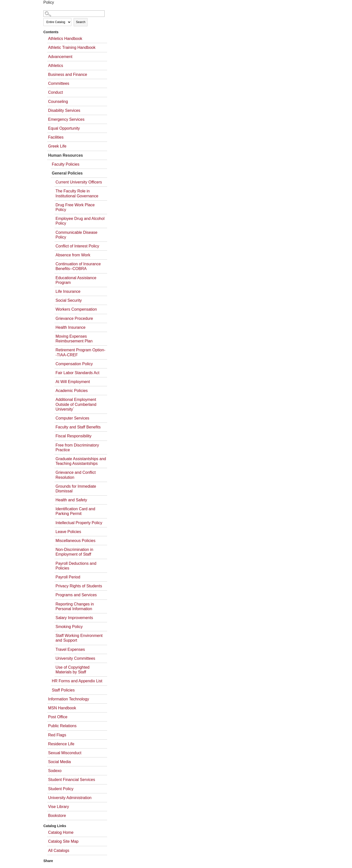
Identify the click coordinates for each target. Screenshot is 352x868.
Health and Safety (71, 500)
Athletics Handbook (65, 39)
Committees (59, 83)
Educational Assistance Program (76, 280)
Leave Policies (68, 532)
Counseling (58, 102)
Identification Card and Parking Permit (75, 511)
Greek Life (57, 146)
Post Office (58, 717)
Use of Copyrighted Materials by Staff (73, 670)
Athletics (56, 66)
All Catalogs (59, 851)
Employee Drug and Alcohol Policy (80, 221)
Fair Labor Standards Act (77, 373)
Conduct (56, 92)
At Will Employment (73, 382)
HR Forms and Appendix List (77, 681)
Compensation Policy (74, 364)
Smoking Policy (69, 627)
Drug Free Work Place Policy (75, 207)
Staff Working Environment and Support (79, 638)
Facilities (56, 137)
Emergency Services (66, 119)
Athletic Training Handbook (72, 47)
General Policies (67, 173)
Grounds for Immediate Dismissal (76, 489)
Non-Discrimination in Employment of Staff (74, 552)
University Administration (70, 798)
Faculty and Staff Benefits (78, 427)
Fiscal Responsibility (73, 436)
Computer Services (72, 418)
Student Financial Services (72, 780)
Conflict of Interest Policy (77, 246)
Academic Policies (72, 391)
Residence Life (61, 744)
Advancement (60, 57)
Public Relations (62, 726)
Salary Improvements (74, 618)
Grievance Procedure (74, 318)
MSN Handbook (62, 708)
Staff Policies (63, 690)
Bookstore (57, 816)
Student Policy (61, 789)
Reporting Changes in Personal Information (75, 606)
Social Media (59, 762)
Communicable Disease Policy (76, 235)
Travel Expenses (70, 649)
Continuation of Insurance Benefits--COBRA (78, 266)
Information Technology (69, 699)
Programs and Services (76, 595)
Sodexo (55, 771)
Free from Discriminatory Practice (77, 448)
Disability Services (64, 110)
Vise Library (59, 807)
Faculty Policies (66, 164)
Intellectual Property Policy (79, 523)
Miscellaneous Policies (75, 541)
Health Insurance (71, 327)
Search (81, 22)
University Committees (75, 658)
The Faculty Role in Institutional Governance (77, 193)
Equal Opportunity (64, 128)
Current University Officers (79, 182)
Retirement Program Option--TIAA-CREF (80, 352)
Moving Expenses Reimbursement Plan (74, 339)
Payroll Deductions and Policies (76, 566)
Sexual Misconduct (65, 753)
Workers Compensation (76, 309)
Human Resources (66, 155)
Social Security (69, 300)
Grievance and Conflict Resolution (76, 475)
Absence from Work (73, 255)
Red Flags (57, 735)
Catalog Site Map (63, 841)
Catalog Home (61, 832)
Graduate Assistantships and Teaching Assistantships (81, 461)
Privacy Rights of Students (79, 586)
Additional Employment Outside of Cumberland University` (76, 404)
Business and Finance (68, 75)
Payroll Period (68, 577)
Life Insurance (68, 291)
